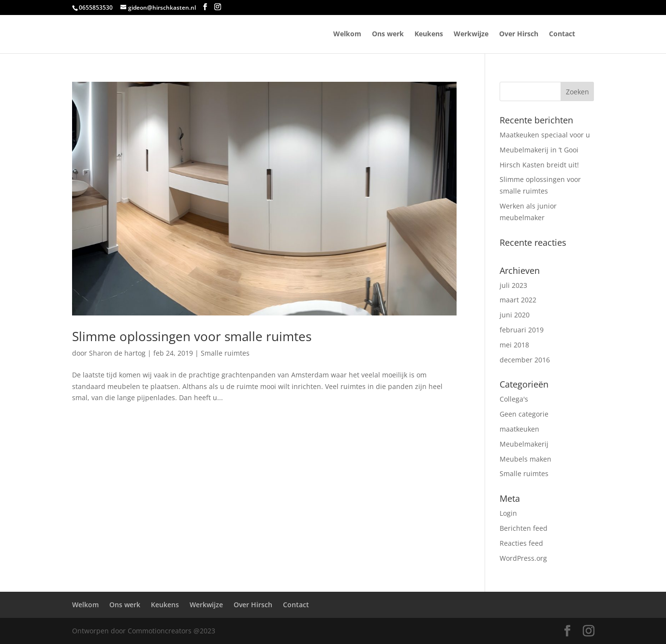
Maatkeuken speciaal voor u (545, 135)
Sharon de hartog (117, 353)
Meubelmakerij (524, 444)
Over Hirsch (519, 34)
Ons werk (388, 34)
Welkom (347, 34)
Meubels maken (525, 459)
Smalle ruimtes (225, 353)
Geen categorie (524, 414)
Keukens (429, 34)
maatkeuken (519, 429)
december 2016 (525, 360)
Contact (562, 34)
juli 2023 (513, 285)
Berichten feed (524, 528)
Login (508, 513)
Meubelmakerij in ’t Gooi (539, 150)
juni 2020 (515, 315)
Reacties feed (521, 543)
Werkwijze (471, 34)
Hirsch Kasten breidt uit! (539, 165)
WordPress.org (523, 558)
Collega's (514, 399)
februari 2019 (522, 330)
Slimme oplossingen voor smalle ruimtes (192, 336)
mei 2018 (514, 345)
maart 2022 (518, 300)
